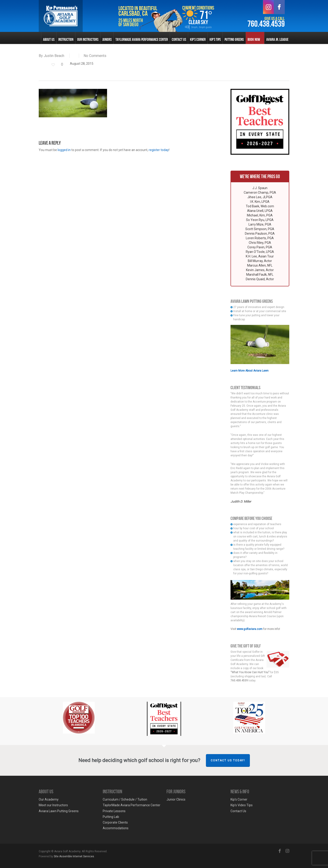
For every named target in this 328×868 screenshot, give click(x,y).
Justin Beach (54, 56)
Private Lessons (114, 811)
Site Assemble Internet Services (74, 856)
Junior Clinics (176, 799)
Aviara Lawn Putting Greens (59, 811)
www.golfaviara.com (250, 629)
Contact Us (238, 811)
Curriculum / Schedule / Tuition (125, 799)
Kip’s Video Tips (242, 805)
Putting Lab (111, 817)
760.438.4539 (266, 24)
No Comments (95, 56)
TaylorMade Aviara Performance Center (132, 805)
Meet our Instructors (53, 805)
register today (159, 150)
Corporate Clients (115, 822)
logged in (64, 150)
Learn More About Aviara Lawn (250, 371)
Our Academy (49, 799)
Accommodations (116, 828)
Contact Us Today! (228, 760)
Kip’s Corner (239, 799)
